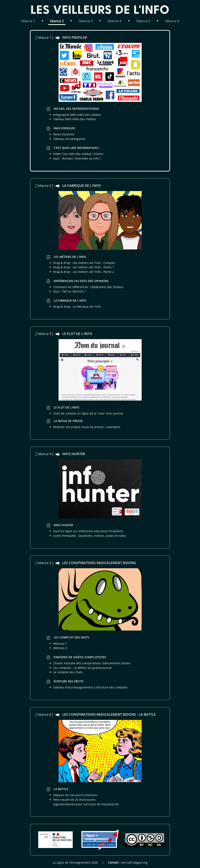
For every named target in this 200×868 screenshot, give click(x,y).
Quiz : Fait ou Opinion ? (69, 291)
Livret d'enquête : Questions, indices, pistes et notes (90, 536)
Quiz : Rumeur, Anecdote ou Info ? (77, 158)
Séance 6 (172, 21)
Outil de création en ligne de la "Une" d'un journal (88, 413)
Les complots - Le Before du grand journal (82, 668)
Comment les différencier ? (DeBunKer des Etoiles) (88, 287)
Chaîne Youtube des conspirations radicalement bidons (92, 663)
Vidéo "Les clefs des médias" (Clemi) (78, 154)
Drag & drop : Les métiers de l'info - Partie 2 (84, 272)
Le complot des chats (68, 672)
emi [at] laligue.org (134, 862)
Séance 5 (143, 21)
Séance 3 (86, 21)
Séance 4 (114, 21)
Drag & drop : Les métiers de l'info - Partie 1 (84, 267)
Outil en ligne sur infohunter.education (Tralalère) (88, 531)
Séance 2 (57, 21)
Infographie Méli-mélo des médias (77, 115)
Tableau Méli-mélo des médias (75, 119)
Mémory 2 (60, 648)
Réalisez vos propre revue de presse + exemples (87, 427)
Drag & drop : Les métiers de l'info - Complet (84, 263)
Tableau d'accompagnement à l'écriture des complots (90, 687)
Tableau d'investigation (69, 139)
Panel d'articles (64, 134)
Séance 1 (28, 21)
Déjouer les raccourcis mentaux (75, 795)
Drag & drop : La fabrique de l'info (77, 307)
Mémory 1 (60, 644)
